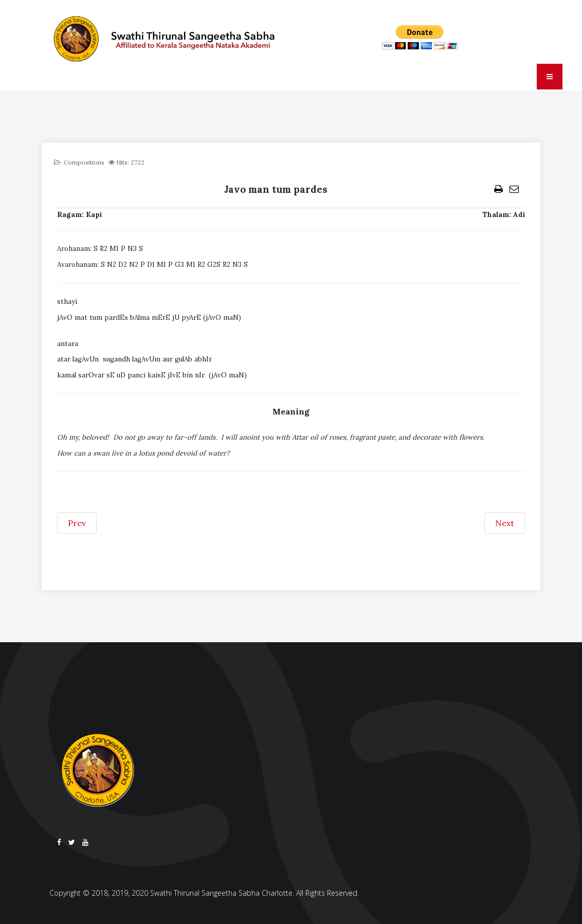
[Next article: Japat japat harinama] (505, 523)
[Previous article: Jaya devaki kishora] (77, 523)
